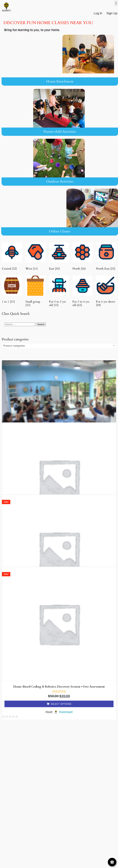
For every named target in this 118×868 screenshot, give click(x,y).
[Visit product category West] (36, 257)
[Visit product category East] (59, 257)
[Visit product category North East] (106, 257)
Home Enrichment (60, 81)
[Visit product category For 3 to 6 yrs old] (82, 292)
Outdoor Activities (60, 181)
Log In (98, 13)
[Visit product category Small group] (36, 292)
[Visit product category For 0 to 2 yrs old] (59, 292)
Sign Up (112, 13)
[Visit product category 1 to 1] (12, 290)
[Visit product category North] (82, 257)
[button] (116, 3)
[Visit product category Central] (12, 257)
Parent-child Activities (60, 132)
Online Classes (60, 231)
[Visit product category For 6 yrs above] (106, 292)
